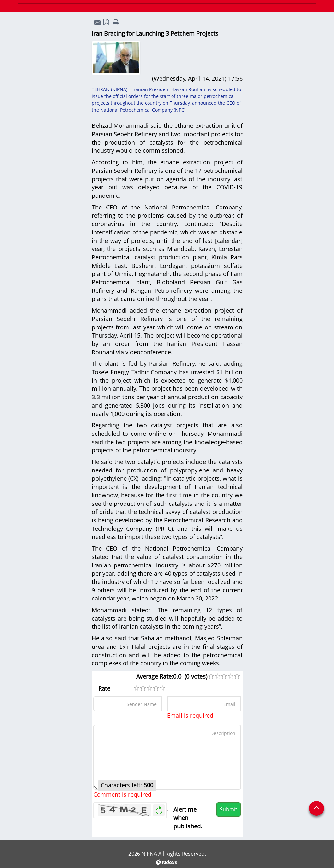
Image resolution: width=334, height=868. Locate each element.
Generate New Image (159, 810)
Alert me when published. (188, 818)
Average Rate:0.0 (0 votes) (172, 676)
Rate (104, 688)
